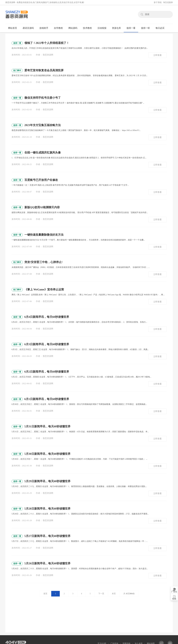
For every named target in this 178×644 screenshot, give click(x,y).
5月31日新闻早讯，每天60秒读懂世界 (41, 427)
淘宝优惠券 (168, 2)
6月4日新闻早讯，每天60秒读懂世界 (40, 317)
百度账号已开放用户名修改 (35, 180)
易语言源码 (29, 28)
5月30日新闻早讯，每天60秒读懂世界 (41, 454)
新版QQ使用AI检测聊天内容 (36, 207)
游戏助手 (45, 28)
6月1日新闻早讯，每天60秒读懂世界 (40, 399)
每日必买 (160, 28)
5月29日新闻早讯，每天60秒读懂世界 (41, 481)
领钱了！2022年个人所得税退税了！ (40, 43)
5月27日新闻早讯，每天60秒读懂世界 (41, 536)
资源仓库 (118, 28)
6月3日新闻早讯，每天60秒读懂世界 (40, 344)
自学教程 (60, 28)
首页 (45, 594)
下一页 (101, 594)
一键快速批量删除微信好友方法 (38, 235)
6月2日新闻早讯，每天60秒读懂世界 (40, 372)
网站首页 (13, 28)
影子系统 (158, 2)
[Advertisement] (89, 626)
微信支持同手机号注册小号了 (36, 98)
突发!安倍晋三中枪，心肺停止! (37, 262)
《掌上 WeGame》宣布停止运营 (38, 290)
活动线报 (103, 28)
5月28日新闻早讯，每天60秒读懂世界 (41, 509)
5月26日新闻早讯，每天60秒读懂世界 (41, 564)
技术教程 (89, 28)
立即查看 (157, 55)
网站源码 (74, 28)
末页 (114, 594)
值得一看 (132, 28)
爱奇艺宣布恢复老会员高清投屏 (38, 71)
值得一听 (147, 28)
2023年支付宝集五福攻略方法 (36, 125)
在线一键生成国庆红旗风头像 (36, 153)
